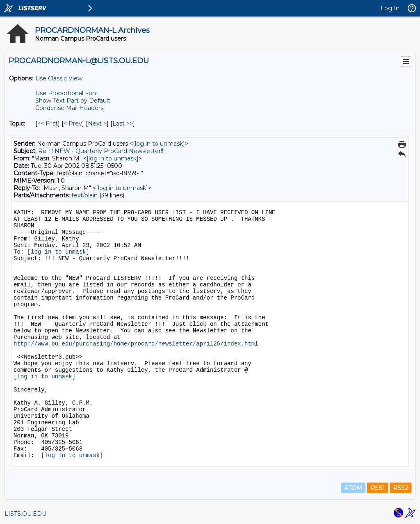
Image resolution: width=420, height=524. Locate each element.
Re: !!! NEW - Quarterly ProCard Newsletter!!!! (102, 151)
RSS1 (378, 488)
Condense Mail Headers (69, 108)
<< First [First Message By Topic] (48, 124)
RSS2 (401, 488)
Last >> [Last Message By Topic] (123, 124)
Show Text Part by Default (73, 101)
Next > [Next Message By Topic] (97, 124)
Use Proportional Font (67, 93)
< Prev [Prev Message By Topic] (73, 124)
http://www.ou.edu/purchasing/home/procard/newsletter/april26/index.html (136, 344)
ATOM (353, 488)
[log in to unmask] (159, 144)
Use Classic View (59, 78)
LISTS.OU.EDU (25, 514)
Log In (390, 8)
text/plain (84, 195)
